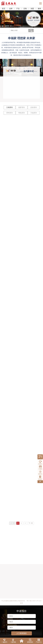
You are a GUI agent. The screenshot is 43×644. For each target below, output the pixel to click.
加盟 (32, 9)
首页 (4, 9)
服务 (39, 9)
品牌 (11, 9)
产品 (18, 9)
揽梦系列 (22, 107)
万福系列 (34, 113)
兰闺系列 (10, 107)
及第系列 (34, 107)
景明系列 (10, 113)
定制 (25, 9)
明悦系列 (22, 113)
